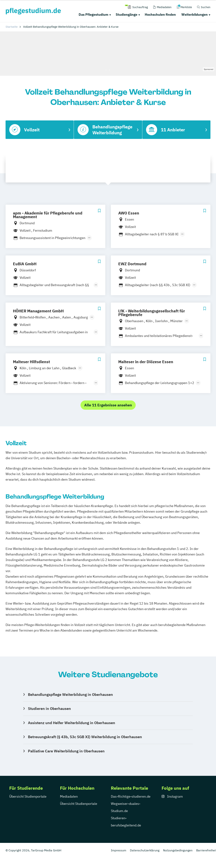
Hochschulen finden (160, 15)
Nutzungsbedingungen (178, 850)
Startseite (12, 27)
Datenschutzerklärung (145, 850)
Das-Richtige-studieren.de (131, 796)
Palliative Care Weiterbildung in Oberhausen (66, 751)
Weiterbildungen (195, 15)
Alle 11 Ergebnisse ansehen (108, 405)
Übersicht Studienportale (28, 796)
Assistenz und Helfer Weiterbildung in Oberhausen (72, 723)
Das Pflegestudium (93, 15)
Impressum (119, 850)
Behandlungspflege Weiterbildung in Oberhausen (70, 694)
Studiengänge (127, 15)
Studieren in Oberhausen (49, 708)
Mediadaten (69, 796)
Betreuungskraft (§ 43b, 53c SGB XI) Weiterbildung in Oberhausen (85, 737)
